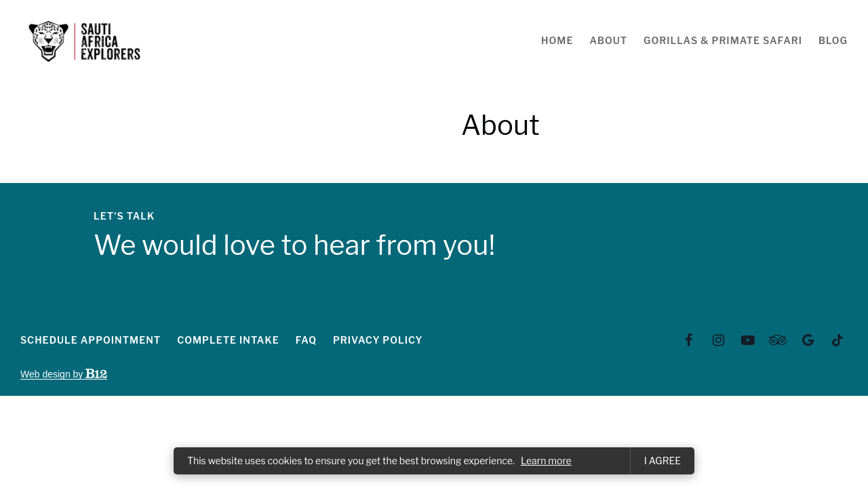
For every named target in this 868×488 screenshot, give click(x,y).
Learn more (546, 461)
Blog (833, 40)
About (608, 40)
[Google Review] (808, 340)
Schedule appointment (91, 340)
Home (557, 40)
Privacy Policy (378, 340)
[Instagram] (719, 340)
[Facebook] (689, 340)
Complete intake (228, 340)
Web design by (64, 374)
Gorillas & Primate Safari (723, 40)
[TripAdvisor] (778, 340)
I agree (663, 461)
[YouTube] (748, 340)
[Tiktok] (837, 340)
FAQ (306, 340)
